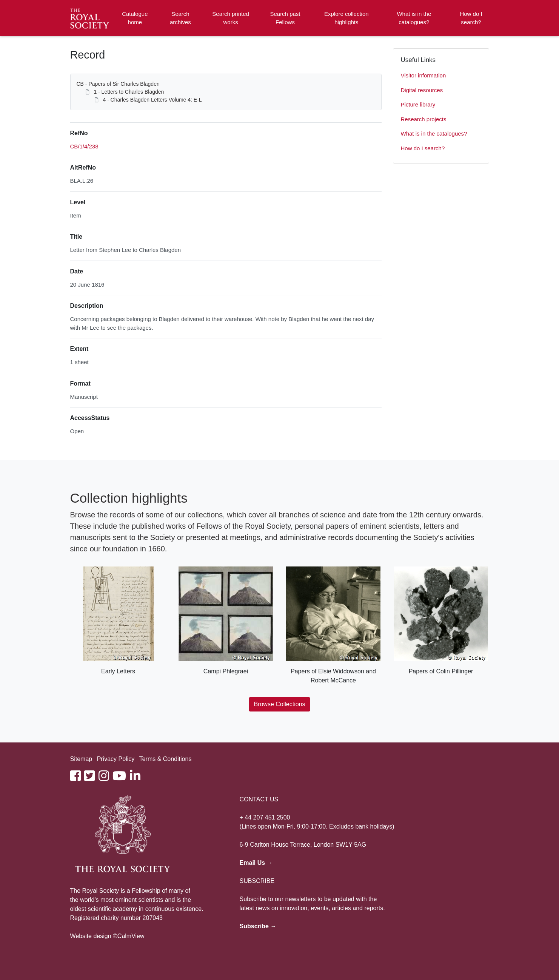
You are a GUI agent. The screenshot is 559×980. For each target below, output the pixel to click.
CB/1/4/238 (84, 146)
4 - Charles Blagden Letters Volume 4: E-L (152, 100)
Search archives (180, 18)
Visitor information (423, 75)
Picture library (418, 104)
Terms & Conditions (166, 759)
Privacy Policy (116, 759)
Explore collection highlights (346, 18)
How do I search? (471, 18)
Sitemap (81, 759)
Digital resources (422, 90)
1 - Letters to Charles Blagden (129, 92)
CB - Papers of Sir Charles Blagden (118, 84)
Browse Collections (279, 704)
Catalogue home (135, 18)
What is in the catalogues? (414, 18)
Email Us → (256, 863)
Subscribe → (258, 926)
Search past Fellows (285, 18)
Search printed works (231, 18)
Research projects (424, 119)
